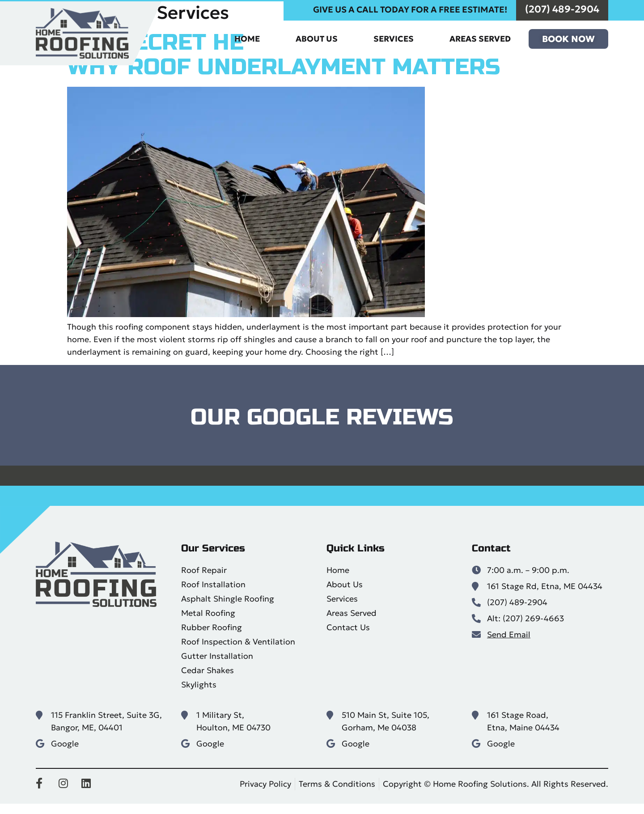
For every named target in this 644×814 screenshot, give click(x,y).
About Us (317, 40)
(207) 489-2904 (562, 11)
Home (247, 40)
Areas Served (480, 40)
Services (394, 40)
